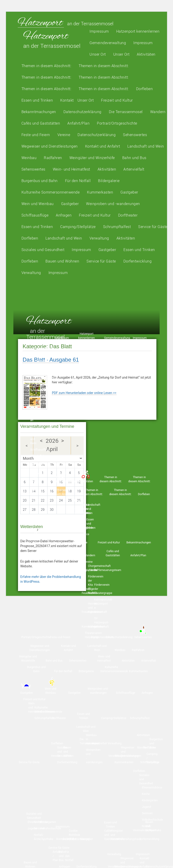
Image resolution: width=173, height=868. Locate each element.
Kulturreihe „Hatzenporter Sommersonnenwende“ (51, 380)
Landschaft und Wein (146, 146)
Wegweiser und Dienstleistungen (50, 146)
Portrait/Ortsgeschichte (117, 123)
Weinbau (29, 158)
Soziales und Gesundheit (43, 250)
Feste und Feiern (36, 135)
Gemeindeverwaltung (108, 43)
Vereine (64, 135)
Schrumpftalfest (117, 227)
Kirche (146, 794)
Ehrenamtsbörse (152, 788)
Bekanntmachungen (39, 112)
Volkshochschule (152, 820)
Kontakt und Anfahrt (103, 146)
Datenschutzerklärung (82, 112)
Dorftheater (128, 215)
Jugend (146, 807)
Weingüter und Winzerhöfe (92, 158)
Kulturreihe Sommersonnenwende (51, 192)
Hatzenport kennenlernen (138, 31)
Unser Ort (98, 54)
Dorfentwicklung (138, 261)
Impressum (99, 31)
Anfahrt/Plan (78, 123)
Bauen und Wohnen (62, 261)
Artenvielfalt (134, 169)
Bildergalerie (109, 181)
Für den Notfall (78, 181)
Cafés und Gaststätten (41, 123)
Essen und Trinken (37, 100)
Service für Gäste (153, 227)
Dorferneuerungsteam (108, 570)
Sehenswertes (135, 135)
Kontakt (67, 100)
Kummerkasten (100, 192)
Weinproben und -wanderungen (113, 204)
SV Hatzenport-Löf (101, 622)
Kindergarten (48, 822)
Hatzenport (41, 22)
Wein (38, 204)
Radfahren (53, 158)
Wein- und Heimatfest (72, 169)
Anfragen (64, 215)
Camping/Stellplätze (78, 227)
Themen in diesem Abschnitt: (46, 66)
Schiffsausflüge (35, 215)
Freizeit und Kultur (117, 100)
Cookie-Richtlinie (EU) (74, 835)
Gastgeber (129, 192)
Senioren (147, 813)
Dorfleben (145, 89)
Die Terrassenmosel (126, 112)
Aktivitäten (146, 54)
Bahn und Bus (134, 158)
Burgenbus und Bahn (40, 181)
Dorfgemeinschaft (102, 637)
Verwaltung (99, 238)
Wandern (158, 112)
